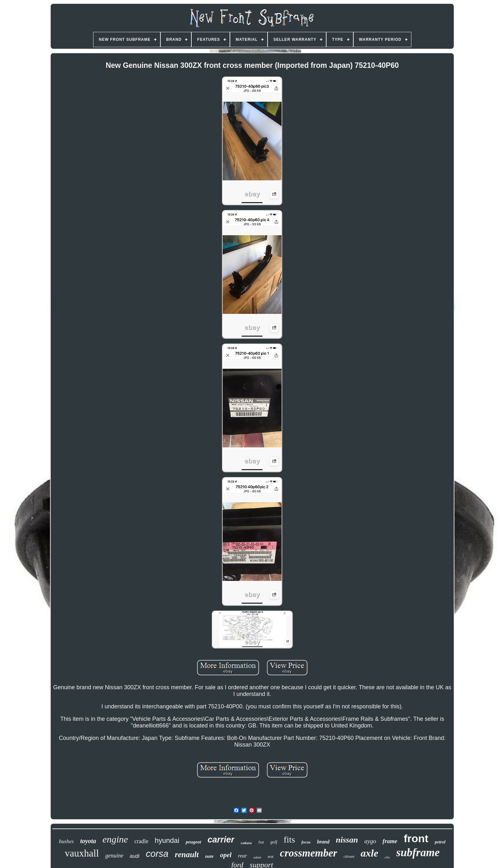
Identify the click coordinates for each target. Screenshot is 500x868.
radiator (246, 843)
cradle (141, 841)
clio (387, 857)
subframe (418, 853)
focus (306, 842)
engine (115, 839)
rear (243, 856)
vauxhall (82, 853)
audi (135, 856)
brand (323, 842)
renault (187, 854)
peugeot (193, 842)
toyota (88, 841)
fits (289, 839)
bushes (66, 841)
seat (271, 857)
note (209, 856)
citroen (349, 857)
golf (274, 842)
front (416, 838)
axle (369, 853)
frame (390, 841)
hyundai (167, 840)
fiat (261, 842)
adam (257, 857)
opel (226, 855)
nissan (347, 840)
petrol (440, 842)
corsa (157, 854)
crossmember (309, 853)
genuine (114, 856)
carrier (221, 840)
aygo (370, 841)
